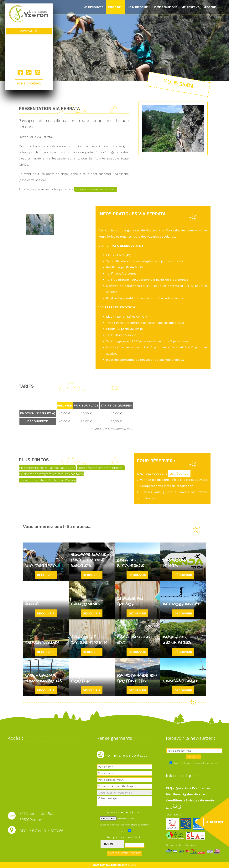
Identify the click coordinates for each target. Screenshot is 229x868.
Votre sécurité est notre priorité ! (101, 468)
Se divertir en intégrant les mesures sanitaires (52, 474)
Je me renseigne (165, 7)
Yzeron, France (29, 52)
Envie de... (116, 7)
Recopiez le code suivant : (124, 837)
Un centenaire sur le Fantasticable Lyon (47, 468)
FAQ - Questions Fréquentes (188, 788)
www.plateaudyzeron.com (110, 865)
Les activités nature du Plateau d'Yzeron (48, 480)
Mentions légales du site (185, 794)
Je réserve (191, 7)
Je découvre (94, 7)
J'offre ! (211, 7)
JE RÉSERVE (179, 474)
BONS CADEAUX (29, 83)
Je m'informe (138, 7)
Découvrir (46, 575)
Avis (173, 808)
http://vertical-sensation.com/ (96, 189)
